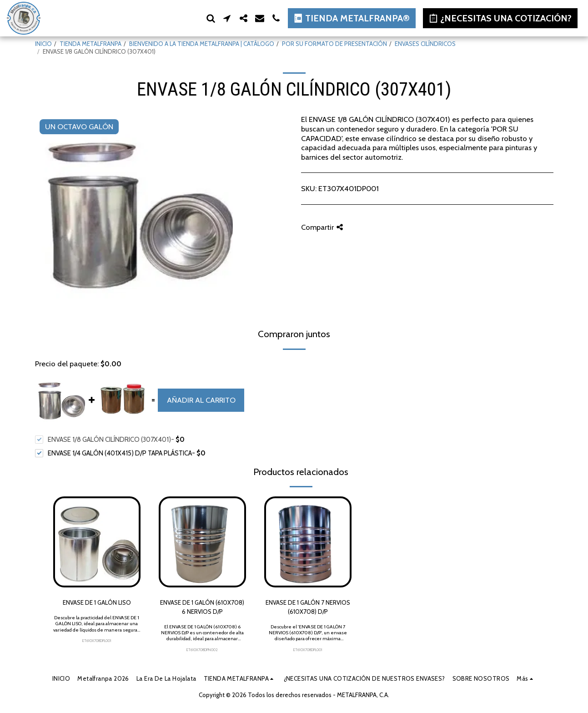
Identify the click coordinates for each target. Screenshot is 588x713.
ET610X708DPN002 (202, 650)
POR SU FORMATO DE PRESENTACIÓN (334, 44)
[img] (97, 542)
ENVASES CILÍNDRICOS (425, 44)
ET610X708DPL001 (97, 641)
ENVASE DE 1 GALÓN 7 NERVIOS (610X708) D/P (308, 607)
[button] (211, 18)
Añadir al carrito (201, 400)
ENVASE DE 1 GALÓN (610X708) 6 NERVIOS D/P (202, 607)
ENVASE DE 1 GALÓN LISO (97, 602)
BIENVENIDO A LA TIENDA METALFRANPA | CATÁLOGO (202, 44)
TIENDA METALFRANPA (90, 44)
